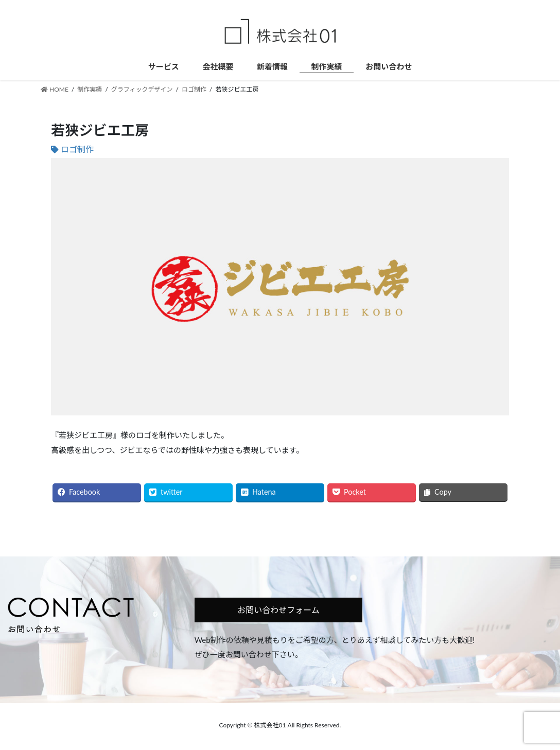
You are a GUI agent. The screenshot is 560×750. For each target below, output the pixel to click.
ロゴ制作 (77, 149)
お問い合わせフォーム (278, 610)
